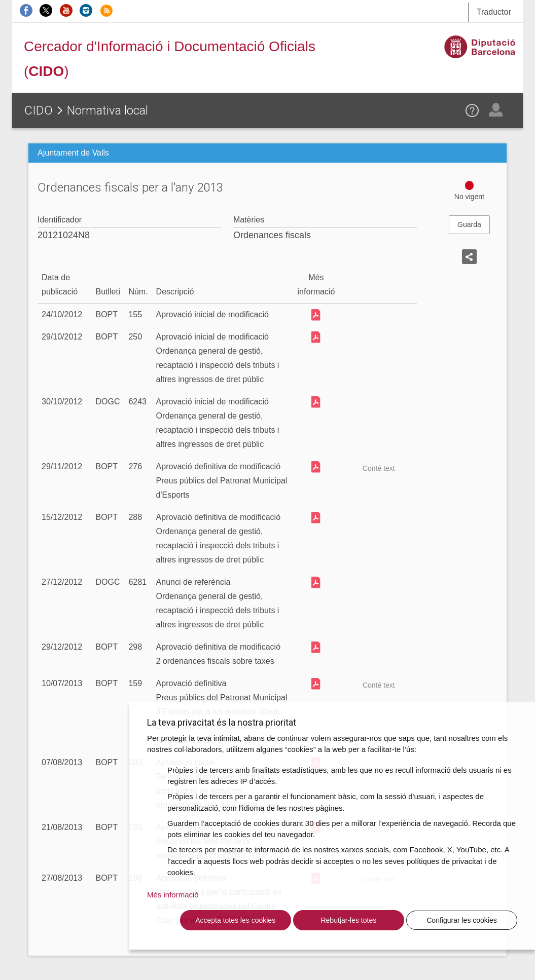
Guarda (469, 224)
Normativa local (108, 110)
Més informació (173, 895)
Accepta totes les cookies (235, 920)
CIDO (39, 110)
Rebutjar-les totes (348, 920)
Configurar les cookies (462, 920)
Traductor (494, 12)
